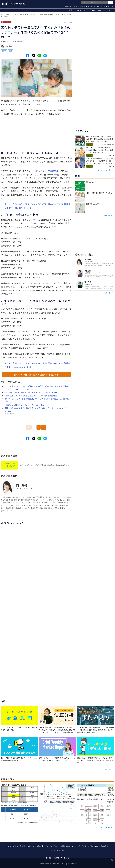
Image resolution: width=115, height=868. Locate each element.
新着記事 (69, 6)
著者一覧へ (108, 293)
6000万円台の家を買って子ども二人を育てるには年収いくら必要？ (32, 392)
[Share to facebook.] (28, 56)
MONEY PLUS (5, 15)
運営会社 (23, 846)
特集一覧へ (108, 215)
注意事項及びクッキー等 (68, 846)
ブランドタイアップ (105, 6)
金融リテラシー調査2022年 (46, 171)
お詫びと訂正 (104, 846)
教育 (11, 51)
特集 (82, 6)
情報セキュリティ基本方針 (35, 846)
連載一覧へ (108, 770)
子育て (4, 51)
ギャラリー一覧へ (106, 827)
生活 (71, 10)
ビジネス (79, 10)
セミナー (91, 6)
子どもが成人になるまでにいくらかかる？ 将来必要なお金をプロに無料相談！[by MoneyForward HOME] (37, 206)
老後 (86, 10)
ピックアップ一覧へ (105, 170)
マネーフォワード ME (57, 850)
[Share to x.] (33, 56)
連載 (76, 6)
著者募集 (91, 846)
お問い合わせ (82, 846)
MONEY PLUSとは (13, 846)
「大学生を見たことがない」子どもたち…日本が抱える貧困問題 (31, 396)
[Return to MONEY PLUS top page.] (13, 4)
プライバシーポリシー (52, 846)
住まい (93, 10)
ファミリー (108, 10)
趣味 (100, 10)
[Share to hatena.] (45, 56)
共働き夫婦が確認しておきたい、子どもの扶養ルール (26, 405)
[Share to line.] (39, 56)
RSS (97, 846)
